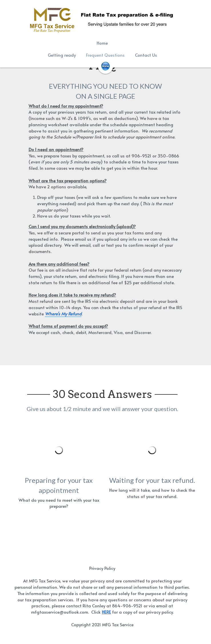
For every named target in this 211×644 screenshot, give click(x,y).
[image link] (105, 66)
